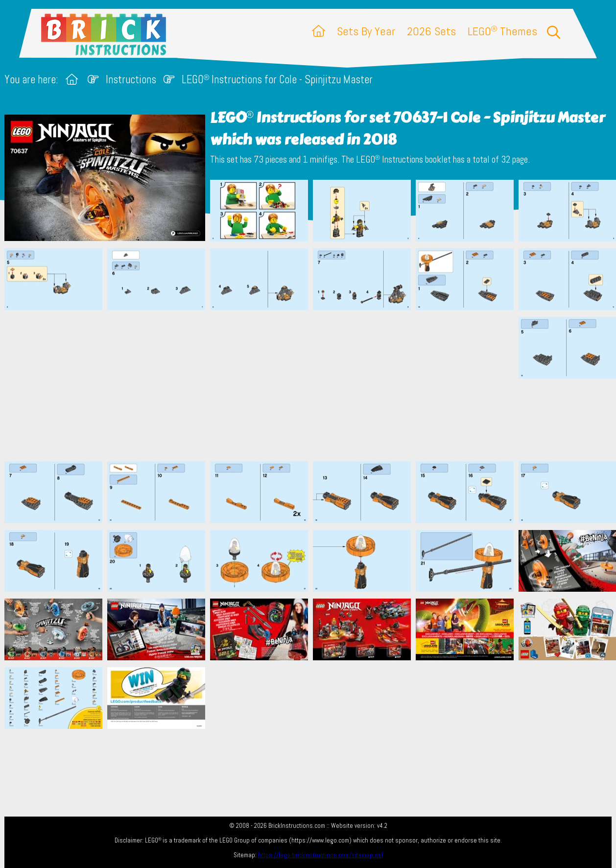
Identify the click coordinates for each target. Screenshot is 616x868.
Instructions (131, 80)
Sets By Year (366, 31)
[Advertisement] (313, 386)
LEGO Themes (502, 31)
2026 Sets (431, 31)
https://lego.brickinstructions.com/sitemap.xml (320, 855)
